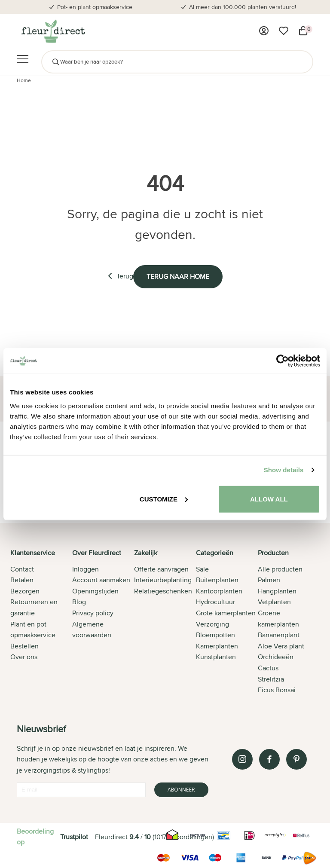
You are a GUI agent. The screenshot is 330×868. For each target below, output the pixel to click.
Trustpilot (74, 837)
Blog (79, 602)
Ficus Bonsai (277, 690)
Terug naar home (178, 277)
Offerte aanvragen (161, 569)
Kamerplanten (217, 646)
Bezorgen (25, 591)
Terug (121, 276)
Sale (202, 569)
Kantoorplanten (219, 591)
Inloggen (86, 569)
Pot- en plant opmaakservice (95, 7)
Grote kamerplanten (226, 613)
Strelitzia (271, 679)
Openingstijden (95, 591)
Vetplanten (274, 602)
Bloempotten (215, 635)
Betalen (22, 580)
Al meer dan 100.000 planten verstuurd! (243, 7)
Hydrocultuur (215, 602)
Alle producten (280, 569)
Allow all (269, 499)
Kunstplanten (216, 657)
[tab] (41, 622)
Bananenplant (279, 635)
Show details (284, 470)
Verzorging (212, 624)
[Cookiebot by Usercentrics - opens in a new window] (283, 361)
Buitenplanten (217, 580)
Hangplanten (277, 591)
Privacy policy (93, 613)
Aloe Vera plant (281, 646)
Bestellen (24, 646)
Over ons (24, 657)
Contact (22, 569)
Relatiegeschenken (163, 591)
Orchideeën (276, 657)
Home (24, 80)
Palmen (269, 580)
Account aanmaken (101, 580)
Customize (164, 499)
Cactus (268, 668)
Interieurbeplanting (163, 580)
